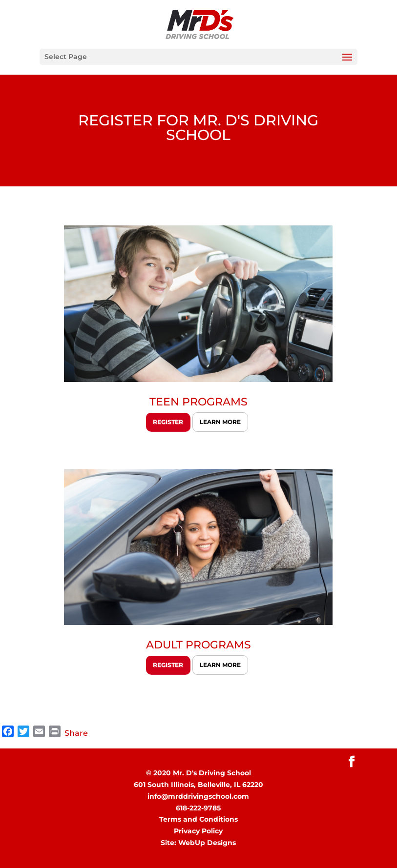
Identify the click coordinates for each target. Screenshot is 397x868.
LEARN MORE (220, 422)
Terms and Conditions (198, 819)
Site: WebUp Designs (198, 843)
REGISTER (168, 422)
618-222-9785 (198, 808)
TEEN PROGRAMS (198, 402)
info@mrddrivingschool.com (198, 796)
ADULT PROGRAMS (198, 645)
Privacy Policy (198, 831)
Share (76, 733)
